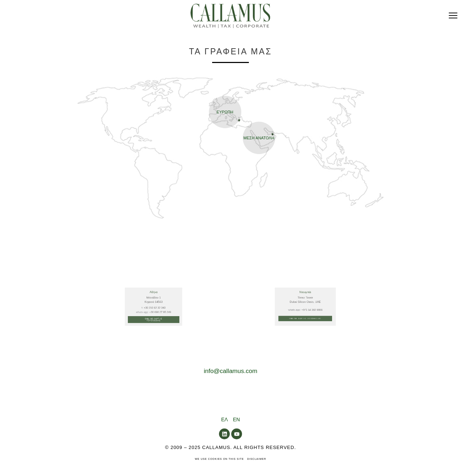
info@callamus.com (231, 371)
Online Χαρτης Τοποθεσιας (153, 348)
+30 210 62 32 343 (154, 344)
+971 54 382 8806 (309, 344)
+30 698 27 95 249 (156, 345)
